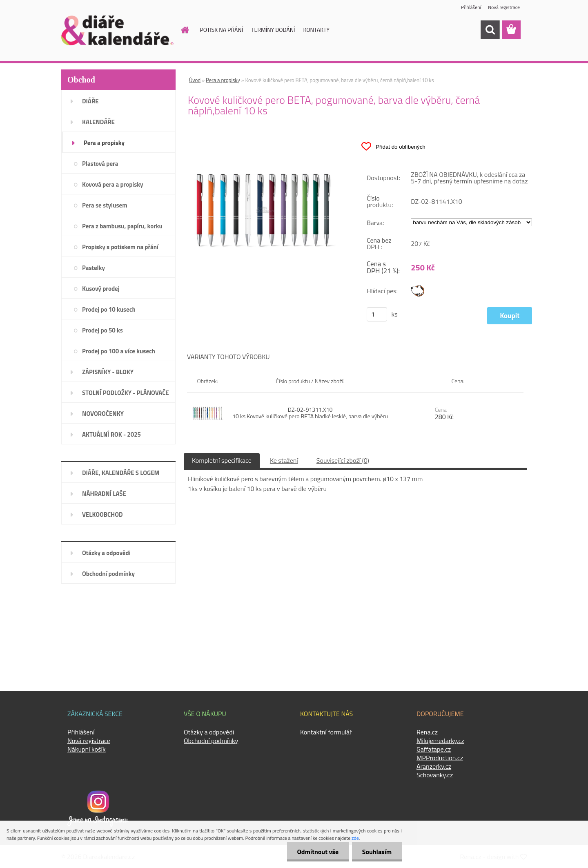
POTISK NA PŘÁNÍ (222, 30)
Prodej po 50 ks (102, 330)
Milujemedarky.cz (440, 741)
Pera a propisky (104, 143)
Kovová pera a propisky (112, 184)
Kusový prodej (101, 289)
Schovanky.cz (435, 775)
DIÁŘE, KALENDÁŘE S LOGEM (121, 473)
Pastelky (94, 268)
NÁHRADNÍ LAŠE (104, 494)
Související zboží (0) (343, 460)
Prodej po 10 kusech (109, 309)
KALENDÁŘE (98, 122)
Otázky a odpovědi (106, 553)
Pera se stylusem (105, 205)
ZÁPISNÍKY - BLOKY (108, 372)
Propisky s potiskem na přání (120, 247)
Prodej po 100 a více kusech (119, 351)
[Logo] (117, 30)
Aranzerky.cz (434, 766)
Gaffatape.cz (434, 749)
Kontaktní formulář (326, 732)
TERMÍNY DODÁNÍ (273, 30)
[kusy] (377, 314)
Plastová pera (100, 164)
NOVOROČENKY (103, 414)
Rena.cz (427, 732)
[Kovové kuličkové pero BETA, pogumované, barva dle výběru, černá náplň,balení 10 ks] (264, 138)
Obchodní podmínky (108, 574)
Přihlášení (471, 7)
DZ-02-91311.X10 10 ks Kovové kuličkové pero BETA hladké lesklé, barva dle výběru (310, 413)
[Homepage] (180, 30)
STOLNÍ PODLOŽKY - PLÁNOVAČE (126, 393)
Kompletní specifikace (222, 460)
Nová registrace (504, 7)
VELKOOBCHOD (102, 514)
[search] (490, 30)
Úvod (195, 80)
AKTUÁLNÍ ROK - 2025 (111, 434)
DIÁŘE (90, 101)
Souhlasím (377, 852)
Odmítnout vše (318, 852)
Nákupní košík (87, 749)
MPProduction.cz (440, 758)
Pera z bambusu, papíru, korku (122, 226)
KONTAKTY (316, 30)
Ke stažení (284, 460)
